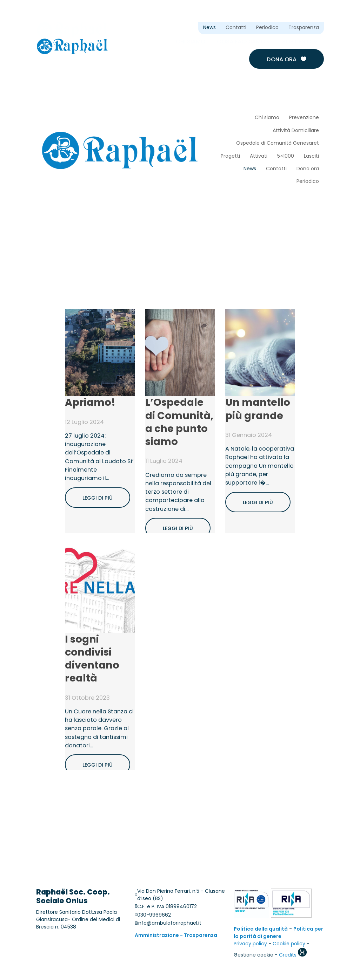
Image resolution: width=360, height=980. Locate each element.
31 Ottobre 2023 (87, 698)
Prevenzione (304, 118)
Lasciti (311, 156)
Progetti (230, 156)
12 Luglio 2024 (84, 423)
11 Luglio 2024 (164, 462)
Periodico (267, 28)
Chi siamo (191, 42)
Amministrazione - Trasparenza (176, 936)
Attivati (259, 156)
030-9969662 (154, 915)
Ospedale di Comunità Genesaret (278, 143)
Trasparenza (304, 28)
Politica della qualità (261, 930)
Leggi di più (97, 498)
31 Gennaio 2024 (249, 436)
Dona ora (286, 59)
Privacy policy (250, 944)
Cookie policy (289, 944)
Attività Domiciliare (296, 131)
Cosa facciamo (241, 42)
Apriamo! (90, 403)
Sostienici (297, 42)
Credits (293, 956)
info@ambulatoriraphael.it (169, 924)
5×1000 (286, 156)
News (209, 28)
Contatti (236, 28)
